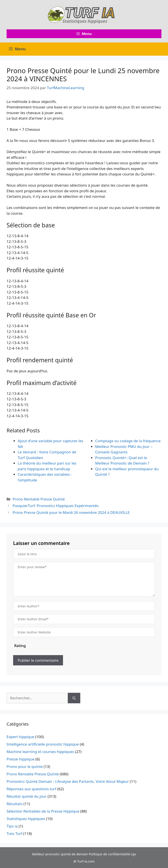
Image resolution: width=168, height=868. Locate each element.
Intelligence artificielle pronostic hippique (43, 744)
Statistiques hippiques (26, 819)
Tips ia (12, 826)
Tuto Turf (14, 834)
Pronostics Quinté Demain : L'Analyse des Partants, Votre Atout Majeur (68, 781)
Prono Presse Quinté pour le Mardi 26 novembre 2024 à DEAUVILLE (71, 512)
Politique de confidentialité (109, 854)
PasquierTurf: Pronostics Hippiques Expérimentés (55, 506)
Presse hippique (21, 759)
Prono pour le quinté (25, 766)
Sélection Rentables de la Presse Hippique (43, 811)
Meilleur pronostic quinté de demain (60, 854)
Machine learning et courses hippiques (40, 752)
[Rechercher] (74, 698)
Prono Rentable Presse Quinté (39, 499)
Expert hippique (20, 737)
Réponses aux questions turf (31, 789)
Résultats (15, 804)
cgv (133, 854)
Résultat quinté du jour (27, 796)
